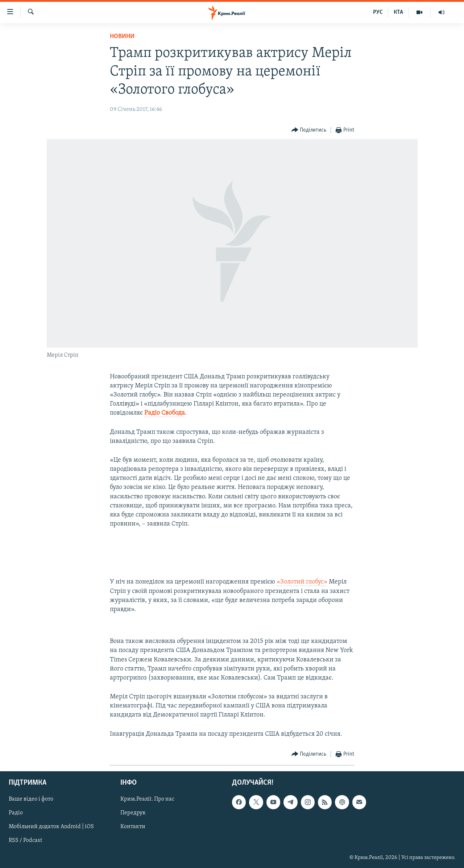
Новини (122, 36)
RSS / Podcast (25, 840)
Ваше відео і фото (31, 799)
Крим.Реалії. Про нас (147, 799)
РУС (378, 12)
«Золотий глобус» (302, 582)
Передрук (133, 813)
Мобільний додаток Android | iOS (51, 827)
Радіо (16, 813)
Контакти (133, 827)
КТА (398, 12)
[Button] (309, 130)
